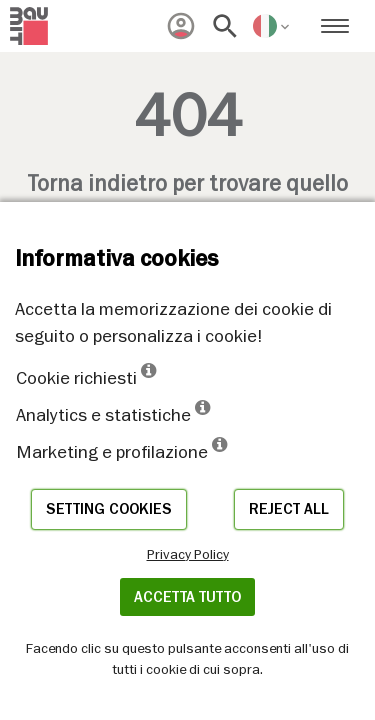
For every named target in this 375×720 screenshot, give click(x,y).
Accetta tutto (187, 597)
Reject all (289, 509)
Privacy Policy (188, 554)
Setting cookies (109, 509)
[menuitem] (181, 26)
